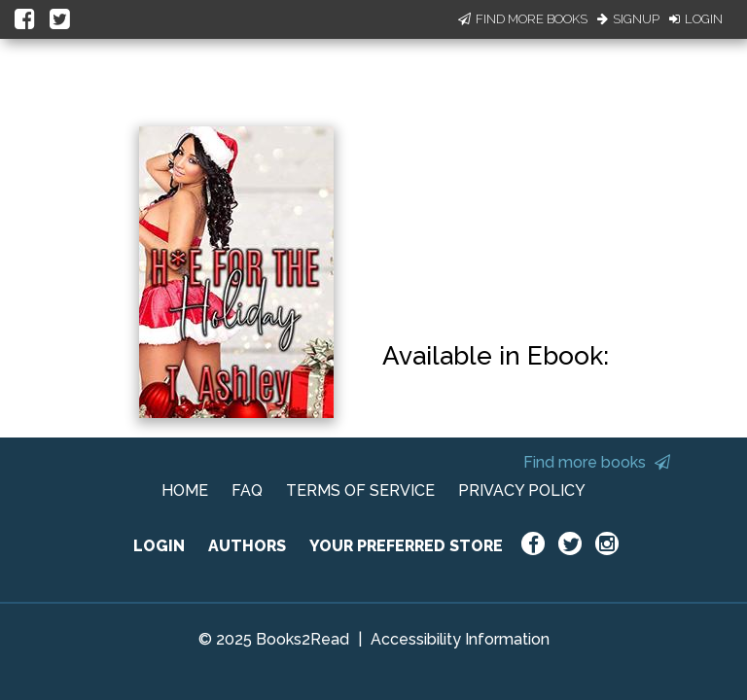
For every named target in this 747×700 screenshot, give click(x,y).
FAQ (247, 490)
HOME (185, 490)
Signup (628, 19)
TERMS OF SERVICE (360, 490)
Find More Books (523, 19)
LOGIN (159, 546)
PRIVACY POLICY (522, 490)
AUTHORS (247, 546)
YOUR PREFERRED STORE (406, 546)
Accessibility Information (460, 639)
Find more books (597, 462)
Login (696, 19)
